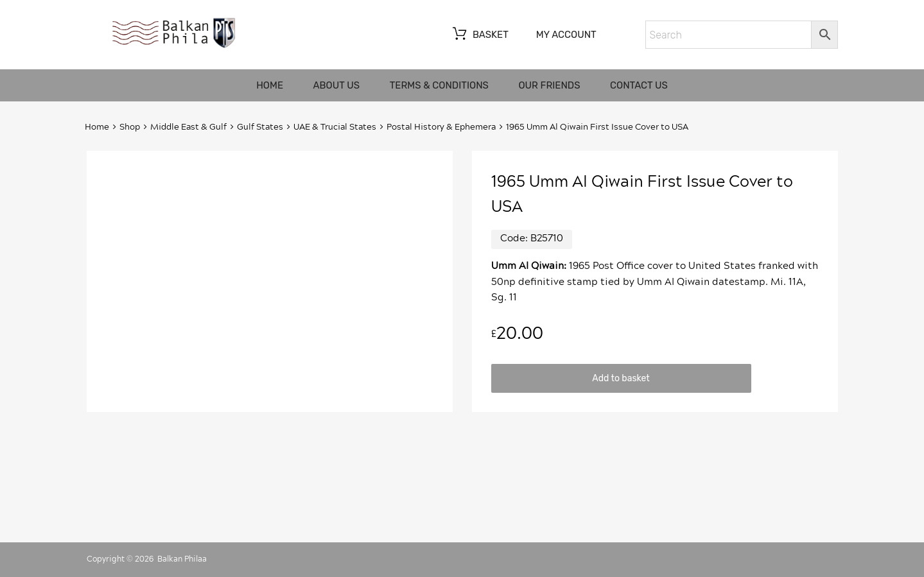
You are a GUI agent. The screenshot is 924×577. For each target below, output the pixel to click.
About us (337, 85)
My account (566, 35)
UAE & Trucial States (335, 127)
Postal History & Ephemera (441, 127)
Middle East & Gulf (188, 127)
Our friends (549, 85)
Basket (479, 35)
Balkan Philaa (182, 559)
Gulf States (260, 127)
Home (270, 85)
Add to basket (621, 378)
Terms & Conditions (439, 85)
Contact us (639, 85)
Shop (130, 127)
